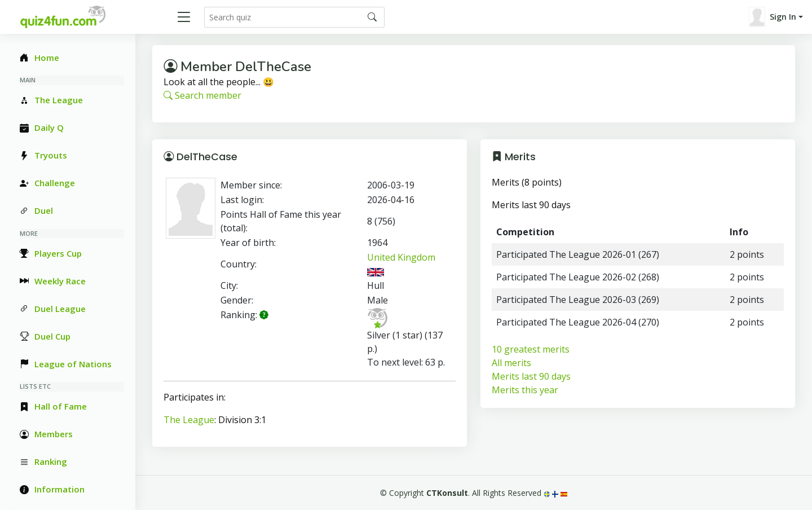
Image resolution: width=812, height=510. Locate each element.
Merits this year (525, 390)
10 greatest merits (531, 349)
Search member (202, 95)
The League (189, 420)
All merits (511, 363)
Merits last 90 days (531, 376)
